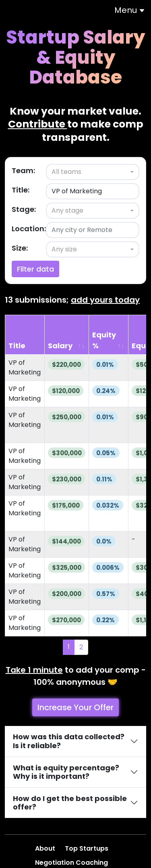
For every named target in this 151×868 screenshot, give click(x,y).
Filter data (35, 269)
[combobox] (93, 172)
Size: (20, 248)
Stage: (24, 209)
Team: (23, 170)
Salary (60, 346)
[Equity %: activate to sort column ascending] (109, 335)
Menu (130, 10)
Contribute (38, 124)
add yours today (105, 300)
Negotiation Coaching (72, 863)
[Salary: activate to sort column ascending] (67, 335)
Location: (29, 229)
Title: (21, 190)
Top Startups (87, 848)
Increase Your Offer (75, 707)
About (46, 848)
